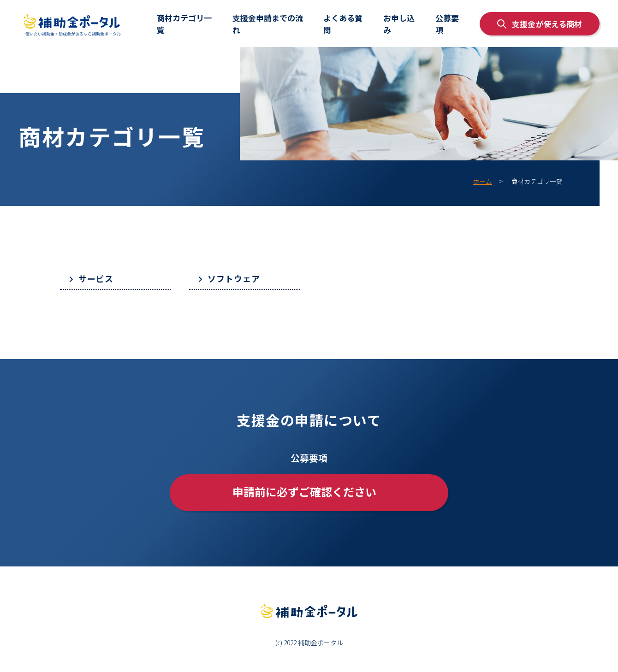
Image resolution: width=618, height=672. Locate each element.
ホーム (482, 181)
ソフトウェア (234, 278)
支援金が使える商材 (540, 24)
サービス (96, 278)
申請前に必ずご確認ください (304, 492)
